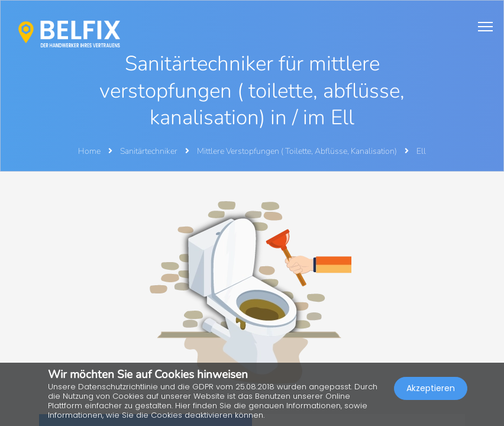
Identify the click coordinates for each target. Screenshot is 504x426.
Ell (421, 151)
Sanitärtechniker (150, 151)
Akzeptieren (431, 388)
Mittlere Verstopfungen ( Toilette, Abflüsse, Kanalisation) (298, 151)
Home (89, 151)
